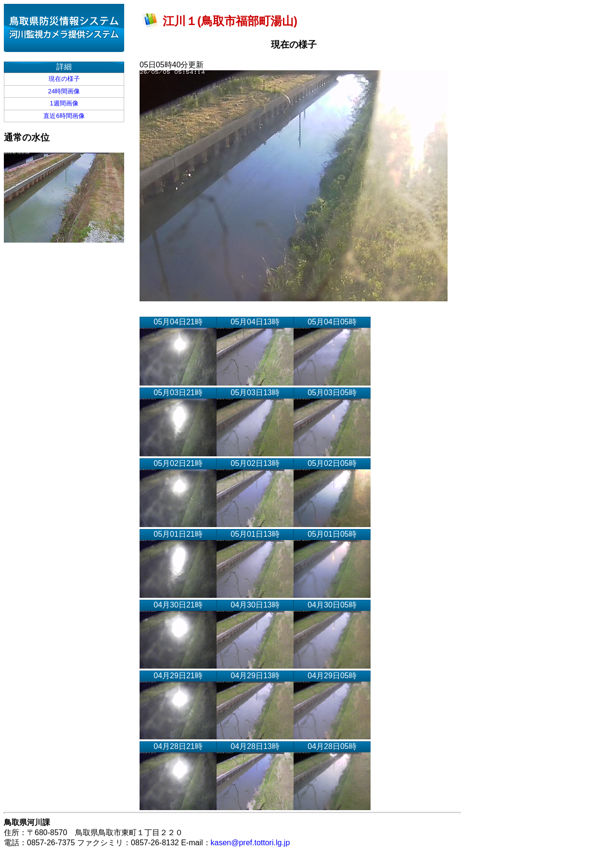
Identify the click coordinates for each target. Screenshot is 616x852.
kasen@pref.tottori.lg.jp (250, 843)
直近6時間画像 (64, 116)
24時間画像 (64, 91)
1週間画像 (64, 103)
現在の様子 (64, 79)
